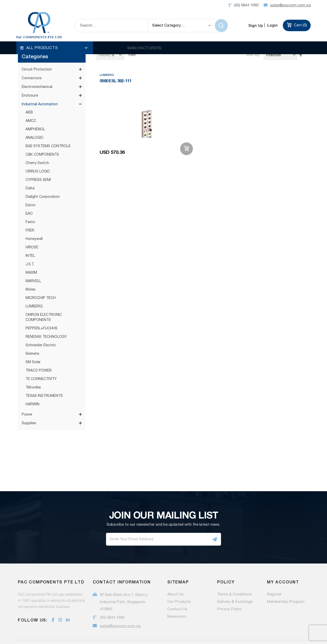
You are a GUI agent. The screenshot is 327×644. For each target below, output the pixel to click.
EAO (29, 197)
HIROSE (32, 231)
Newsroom (177, 600)
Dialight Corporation (43, 180)
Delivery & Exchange (235, 585)
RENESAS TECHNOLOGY (46, 320)
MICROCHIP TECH (41, 281)
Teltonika (33, 371)
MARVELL (33, 264)
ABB (29, 96)
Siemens (32, 337)
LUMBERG (34, 290)
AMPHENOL (35, 113)
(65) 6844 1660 (112, 601)
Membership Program (286, 585)
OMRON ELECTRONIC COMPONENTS (44, 301)
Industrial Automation (40, 88)
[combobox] (112, 26)
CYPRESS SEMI (38, 163)
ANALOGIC (34, 121)
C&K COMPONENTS (42, 138)
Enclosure (30, 79)
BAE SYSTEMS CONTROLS (48, 130)
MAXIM (31, 256)
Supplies (29, 407)
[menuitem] (55, 48)
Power (27, 398)
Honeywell (34, 222)
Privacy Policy (229, 593)
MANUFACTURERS (144, 48)
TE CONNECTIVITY (41, 362)
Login (272, 25)
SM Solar (33, 346)
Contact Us (177, 593)
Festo (30, 205)
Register (274, 578)
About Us (176, 578)
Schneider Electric (41, 329)
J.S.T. (30, 248)
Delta (30, 172)
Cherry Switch (37, 146)
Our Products (179, 585)
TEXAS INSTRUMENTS (44, 379)
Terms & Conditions (234, 578)
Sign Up (256, 25)
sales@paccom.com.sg (120, 609)
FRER (30, 214)
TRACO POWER (39, 354)
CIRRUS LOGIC (38, 155)
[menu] (55, 48)
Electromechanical (37, 70)
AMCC (31, 104)
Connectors (32, 62)
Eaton (31, 189)
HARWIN (32, 388)
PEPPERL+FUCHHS (42, 312)
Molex (31, 273)
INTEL (30, 239)
